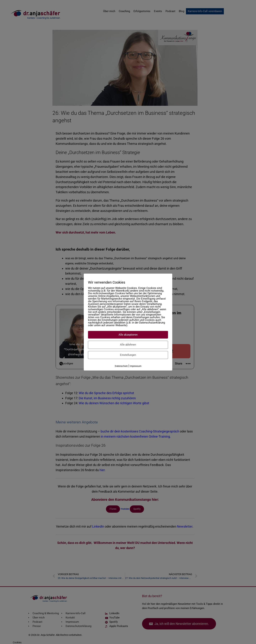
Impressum (136, 366)
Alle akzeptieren (128, 335)
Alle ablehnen (128, 345)
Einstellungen (128, 355)
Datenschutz (121, 366)
